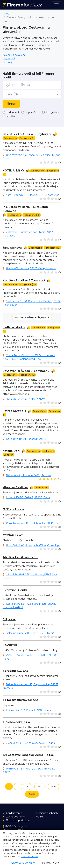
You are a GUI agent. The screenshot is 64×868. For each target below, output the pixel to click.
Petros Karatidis (14, 411)
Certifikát (11, 116)
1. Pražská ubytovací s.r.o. (21, 700)
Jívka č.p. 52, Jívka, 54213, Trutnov (25, 399)
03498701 (10, 645)
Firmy (6, 14)
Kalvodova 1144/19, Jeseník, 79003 (26, 439)
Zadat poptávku (15, 817)
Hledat (11, 104)
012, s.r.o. (9, 619)
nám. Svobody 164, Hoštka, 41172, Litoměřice (33, 195)
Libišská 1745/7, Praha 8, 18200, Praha (28, 497)
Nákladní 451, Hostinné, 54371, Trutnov (29, 475)
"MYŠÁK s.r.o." (13, 535)
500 (54, 786)
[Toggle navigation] (56, 5)
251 (40, 786)
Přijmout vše (51, 863)
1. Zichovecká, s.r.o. (17, 722)
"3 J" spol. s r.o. (13, 509)
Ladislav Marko (14, 327)
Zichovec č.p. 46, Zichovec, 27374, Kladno (30, 743)
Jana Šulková (12, 248)
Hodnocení (12, 112)
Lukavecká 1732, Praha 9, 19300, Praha (29, 710)
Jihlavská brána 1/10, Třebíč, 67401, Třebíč (30, 633)
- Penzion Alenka (15, 590)
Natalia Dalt (11, 451)
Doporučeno (32, 112)
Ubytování (9, 59)
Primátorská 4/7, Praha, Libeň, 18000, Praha (32, 523)
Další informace (29, 856)
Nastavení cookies (23, 863)
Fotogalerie (52, 112)
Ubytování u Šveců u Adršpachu (26, 371)
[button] (32, 94)
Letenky (8, 62)
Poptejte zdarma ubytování (32, 317)
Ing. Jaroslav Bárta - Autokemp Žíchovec (25, 209)
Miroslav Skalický (15, 487)
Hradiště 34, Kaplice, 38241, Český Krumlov (31, 268)
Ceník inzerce (14, 813)
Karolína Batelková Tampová (24, 280)
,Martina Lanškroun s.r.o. (20, 557)
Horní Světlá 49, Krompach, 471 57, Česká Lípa (33, 545)
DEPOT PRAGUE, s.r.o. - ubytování (27, 134)
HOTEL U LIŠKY (13, 171)
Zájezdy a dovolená (14, 55)
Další (32, 794)
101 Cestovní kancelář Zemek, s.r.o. (28, 755)
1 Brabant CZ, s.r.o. (16, 671)
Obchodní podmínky (18, 820)
